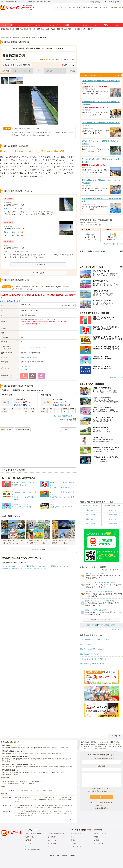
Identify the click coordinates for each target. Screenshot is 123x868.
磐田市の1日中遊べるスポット (91, 654)
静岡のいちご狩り (59, 772)
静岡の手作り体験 (18, 753)
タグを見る (24, 370)
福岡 (92, 29)
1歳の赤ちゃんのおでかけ (112, 506)
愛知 (42, 29)
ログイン (119, 2)
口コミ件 (71, 59)
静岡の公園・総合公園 (64, 759)
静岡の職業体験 (56, 753)
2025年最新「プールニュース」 (42, 781)
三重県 (113, 625)
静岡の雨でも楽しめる (9, 767)
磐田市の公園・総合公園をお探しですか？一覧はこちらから (38, 48)
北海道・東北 (5, 29)
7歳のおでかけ (112, 519)
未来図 (96, 837)
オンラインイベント (35, 25)
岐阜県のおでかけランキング (39, 566)
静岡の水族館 (68, 767)
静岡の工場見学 (7, 753)
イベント (17, 25)
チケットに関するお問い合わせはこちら (101, 803)
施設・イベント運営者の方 (34, 834)
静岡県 (101, 625)
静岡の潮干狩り (47, 772)
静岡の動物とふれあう (32, 753)
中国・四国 (77, 29)
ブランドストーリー (100, 834)
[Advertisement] (38, 184)
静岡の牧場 (47, 748)
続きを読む (32, 135)
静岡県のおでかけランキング (61, 566)
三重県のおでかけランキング (35, 569)
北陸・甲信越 (50, 29)
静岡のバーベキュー (27, 748)
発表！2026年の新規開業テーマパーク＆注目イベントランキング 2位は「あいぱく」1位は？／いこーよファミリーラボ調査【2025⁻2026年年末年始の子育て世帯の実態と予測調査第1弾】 (43, 799)
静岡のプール (56, 748)
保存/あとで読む (94, 2)
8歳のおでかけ (90, 524)
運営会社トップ (76, 834)
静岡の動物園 (16, 748)
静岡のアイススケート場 (33, 772)
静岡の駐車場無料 (36, 759)
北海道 (12, 29)
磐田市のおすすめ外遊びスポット (92, 664)
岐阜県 (94, 625)
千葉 (30, 29)
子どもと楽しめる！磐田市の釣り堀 (93, 659)
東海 (39, 29)
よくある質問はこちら (101, 805)
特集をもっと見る (117, 377)
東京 (21, 29)
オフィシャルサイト (68, 306)
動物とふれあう (103, 7)
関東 (18, 29)
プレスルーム (52, 840)
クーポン (27, 71)
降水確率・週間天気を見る (64, 416)
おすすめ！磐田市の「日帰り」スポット (95, 639)
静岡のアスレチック (50, 759)
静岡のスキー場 (19, 772)
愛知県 (107, 625)
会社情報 (96, 840)
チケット (17, 71)
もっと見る (71, 819)
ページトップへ (116, 736)
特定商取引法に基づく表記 (34, 850)
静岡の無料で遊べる (23, 759)
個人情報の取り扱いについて (101, 788)
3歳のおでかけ (112, 510)
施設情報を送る (24, 65)
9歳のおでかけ (112, 524)
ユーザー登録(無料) (108, 2)
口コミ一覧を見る (38, 264)
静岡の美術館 (59, 767)
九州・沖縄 (86, 29)
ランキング (53, 25)
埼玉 (33, 29)
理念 (72, 837)
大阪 (62, 29)
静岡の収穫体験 (45, 753)
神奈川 (26, 29)
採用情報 (74, 843)
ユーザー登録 (6, 790)
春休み (85, 7)
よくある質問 (52, 837)
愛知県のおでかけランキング (13, 569)
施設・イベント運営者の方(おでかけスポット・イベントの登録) (32, 790)
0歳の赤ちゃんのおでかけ (90, 506)
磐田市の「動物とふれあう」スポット (94, 644)
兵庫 (69, 29)
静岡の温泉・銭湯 (7, 772)
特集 (117, 25)
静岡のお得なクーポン (9, 759)
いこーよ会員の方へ (101, 808)
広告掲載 (28, 840)
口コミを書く (8, 65)
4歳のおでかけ (90, 515)
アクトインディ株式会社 (95, 830)
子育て (106, 25)
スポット (6, 25)
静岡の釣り (38, 748)
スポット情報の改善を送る (10, 301)
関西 (59, 29)
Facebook (28, 847)
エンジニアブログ (77, 847)
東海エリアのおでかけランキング (15, 566)
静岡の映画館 (34, 767)
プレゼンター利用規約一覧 (56, 834)
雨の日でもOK (93, 7)
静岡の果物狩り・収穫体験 (10, 774)
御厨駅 (35, 357)
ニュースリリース (31, 843)
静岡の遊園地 (6, 748)
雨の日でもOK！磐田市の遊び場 (92, 649)
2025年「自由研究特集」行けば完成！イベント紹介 (18, 784)
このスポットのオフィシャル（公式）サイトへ (35, 347)
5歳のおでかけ (112, 515)
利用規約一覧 (30, 837)
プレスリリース (98, 843)
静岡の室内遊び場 (23, 767)
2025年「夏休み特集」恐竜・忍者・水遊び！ (16, 781)
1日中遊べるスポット (116, 7)
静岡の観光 (65, 748)
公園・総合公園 (25, 366)
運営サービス (75, 840)
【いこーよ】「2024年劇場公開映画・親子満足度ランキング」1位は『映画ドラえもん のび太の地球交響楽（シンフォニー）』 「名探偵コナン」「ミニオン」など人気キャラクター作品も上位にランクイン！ (43, 813)
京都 (66, 29)
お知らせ (49, 71)
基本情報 (6, 71)
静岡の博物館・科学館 (46, 767)
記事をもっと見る (38, 549)
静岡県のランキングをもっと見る (101, 620)
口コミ (38, 71)
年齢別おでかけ (70, 25)
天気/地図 (71, 71)
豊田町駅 (29, 357)
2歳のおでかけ (90, 510)
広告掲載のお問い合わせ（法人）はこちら (101, 791)
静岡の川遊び (6, 761)
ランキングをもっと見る (114, 629)
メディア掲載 (52, 843)
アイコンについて (7, 377)
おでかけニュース (90, 25)
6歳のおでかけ (90, 519)
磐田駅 (23, 357)
